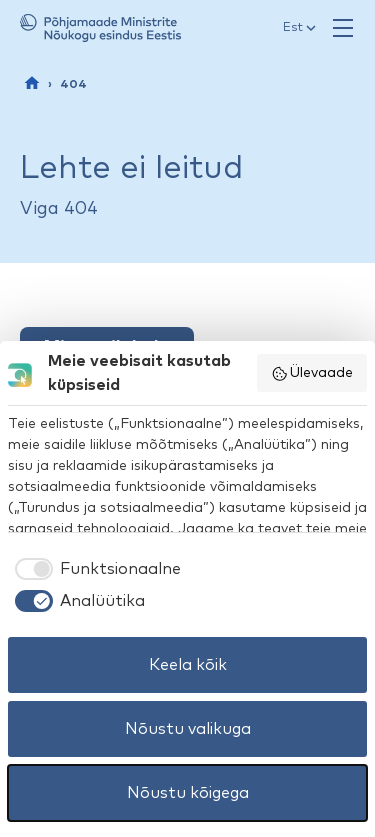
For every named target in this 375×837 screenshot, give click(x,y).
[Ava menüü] (343, 28)
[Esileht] (32, 83)
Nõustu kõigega (188, 793)
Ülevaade (312, 374)
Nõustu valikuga (188, 729)
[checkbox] (94, 569)
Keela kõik (188, 665)
